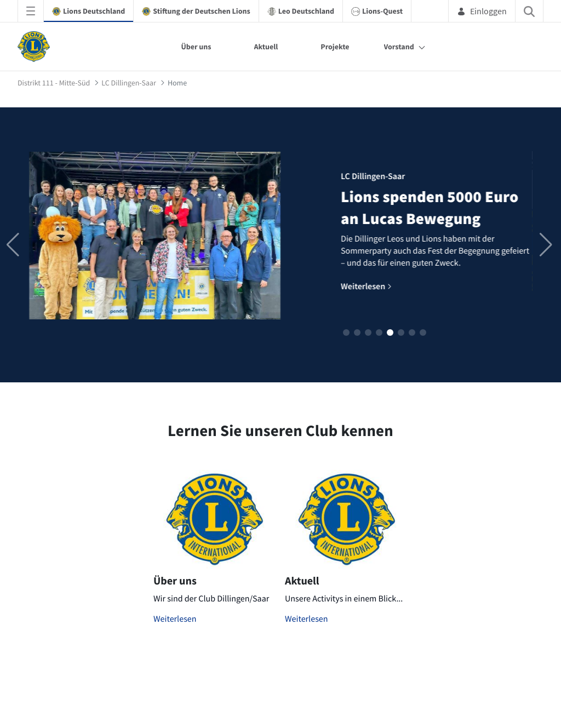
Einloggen (482, 11)
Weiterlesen (175, 619)
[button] (346, 333)
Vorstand (399, 47)
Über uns (196, 47)
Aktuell (266, 47)
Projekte (335, 47)
